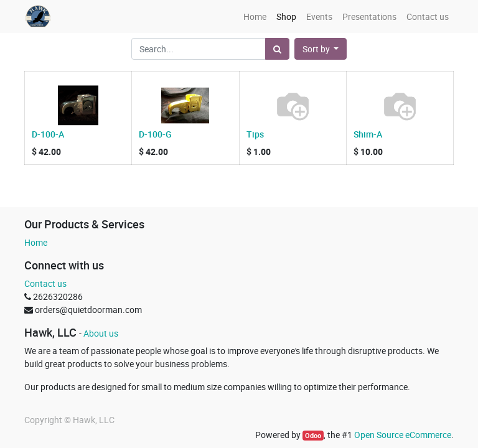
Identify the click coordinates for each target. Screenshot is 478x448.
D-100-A (48, 134)
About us (101, 333)
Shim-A (368, 134)
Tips (255, 134)
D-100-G (155, 134)
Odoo (313, 436)
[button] (321, 49)
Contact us (45, 283)
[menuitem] (255, 16)
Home (36, 242)
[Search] (277, 49)
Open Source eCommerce (403, 435)
